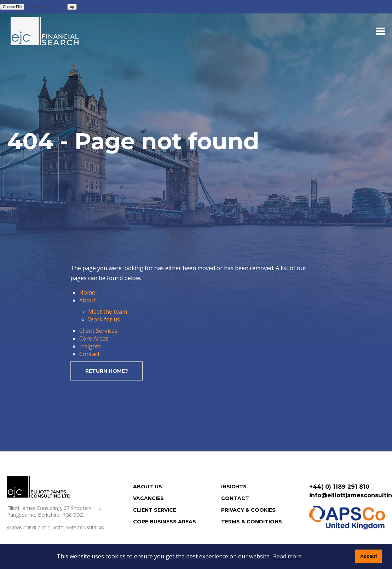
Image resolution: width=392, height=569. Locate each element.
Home (87, 292)
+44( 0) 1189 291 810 (339, 487)
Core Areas (94, 338)
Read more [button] (287, 556)
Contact (90, 354)
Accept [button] (369, 556)
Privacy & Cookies (248, 510)
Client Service (155, 510)
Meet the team (108, 312)
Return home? (107, 371)
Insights (90, 346)
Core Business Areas (165, 522)
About (87, 300)
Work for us (104, 319)
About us (148, 487)
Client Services (98, 331)
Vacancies (148, 498)
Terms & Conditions (252, 522)
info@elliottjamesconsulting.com (347, 495)
